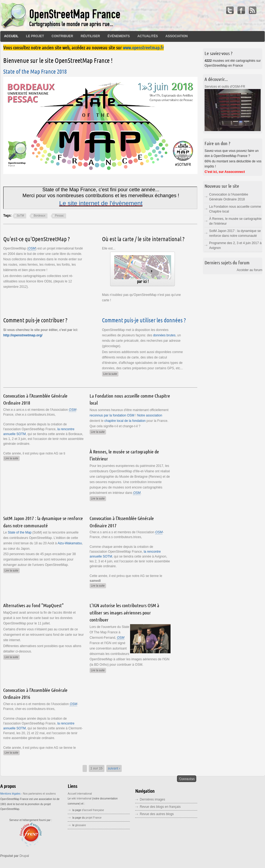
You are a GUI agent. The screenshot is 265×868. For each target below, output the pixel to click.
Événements (119, 36)
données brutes (164, 335)
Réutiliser (90, 36)
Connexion (187, 779)
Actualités (148, 36)
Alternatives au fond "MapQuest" (33, 605)
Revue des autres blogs (157, 814)
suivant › (114, 768)
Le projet (35, 36)
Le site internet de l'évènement (101, 203)
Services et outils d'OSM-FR (225, 87)
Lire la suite (111, 373)
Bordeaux (40, 216)
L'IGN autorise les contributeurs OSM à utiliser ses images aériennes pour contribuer (124, 612)
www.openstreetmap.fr (143, 47)
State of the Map (20, 532)
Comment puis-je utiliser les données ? (144, 320)
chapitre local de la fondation (125, 421)
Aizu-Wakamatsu (70, 543)
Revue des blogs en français (160, 807)
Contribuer (62, 36)
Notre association (150, 415)
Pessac (60, 216)
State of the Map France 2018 (35, 71)
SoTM (20, 216)
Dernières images (152, 799)
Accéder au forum (249, 270)
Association (176, 36)
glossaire (81, 825)
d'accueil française (93, 810)
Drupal (24, 856)
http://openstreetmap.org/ (23, 335)
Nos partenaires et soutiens (39, 794)
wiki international (81, 799)
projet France (94, 818)
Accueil (11, 36)
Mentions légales (10, 794)
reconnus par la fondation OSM (112, 415)
